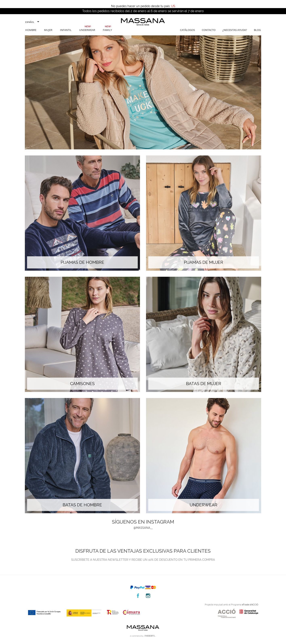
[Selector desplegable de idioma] (32, 22)
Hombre (31, 30)
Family (107, 30)
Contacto (209, 30)
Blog (257, 30)
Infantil (66, 30)
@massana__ (143, 528)
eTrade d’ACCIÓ (250, 605)
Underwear (87, 30)
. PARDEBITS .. (150, 636)
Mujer (48, 30)
